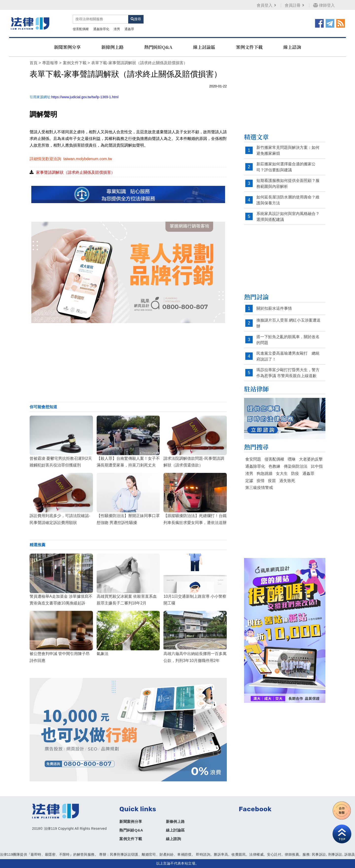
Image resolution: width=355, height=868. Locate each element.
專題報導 (50, 63)
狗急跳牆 (265, 473)
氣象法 (103, 654)
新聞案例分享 (67, 47)
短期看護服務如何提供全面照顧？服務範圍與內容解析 (288, 183)
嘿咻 (292, 459)
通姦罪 (129, 29)
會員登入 (267, 5)
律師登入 (324, 5)
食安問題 (253, 459)
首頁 (34, 63)
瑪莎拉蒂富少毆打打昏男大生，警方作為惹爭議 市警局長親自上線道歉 (288, 373)
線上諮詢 (292, 47)
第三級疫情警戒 (259, 488)
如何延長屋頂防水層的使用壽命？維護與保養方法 (288, 200)
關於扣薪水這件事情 (274, 308)
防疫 (295, 473)
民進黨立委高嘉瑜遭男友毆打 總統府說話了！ (288, 356)
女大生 (282, 473)
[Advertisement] (128, 363)
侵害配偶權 (81, 29)
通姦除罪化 (101, 29)
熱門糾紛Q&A (158, 47)
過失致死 (287, 481)
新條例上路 (112, 47)
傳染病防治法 (296, 466)
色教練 (274, 466)
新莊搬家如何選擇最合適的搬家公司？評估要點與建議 (286, 167)
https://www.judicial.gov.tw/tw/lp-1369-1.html (85, 97)
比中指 (317, 466)
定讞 (249, 481)
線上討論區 (204, 47)
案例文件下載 (249, 47)
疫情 (261, 481)
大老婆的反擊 (311, 459)
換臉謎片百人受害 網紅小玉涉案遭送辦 (288, 323)
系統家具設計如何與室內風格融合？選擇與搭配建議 (288, 217)
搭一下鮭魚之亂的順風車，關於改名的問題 (288, 340)
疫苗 (272, 481)
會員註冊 (295, 5)
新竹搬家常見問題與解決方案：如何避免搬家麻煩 (288, 150)
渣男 (117, 29)
